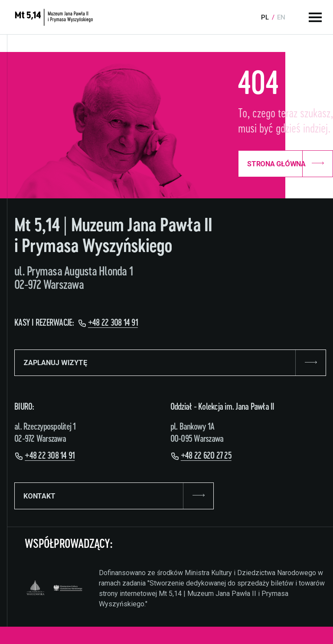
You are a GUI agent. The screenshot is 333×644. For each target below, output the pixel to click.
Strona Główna (286, 164)
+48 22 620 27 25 (206, 456)
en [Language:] (281, 17)
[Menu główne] (315, 17)
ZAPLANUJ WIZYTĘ (170, 363)
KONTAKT (114, 496)
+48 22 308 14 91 (113, 323)
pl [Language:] (265, 17)
